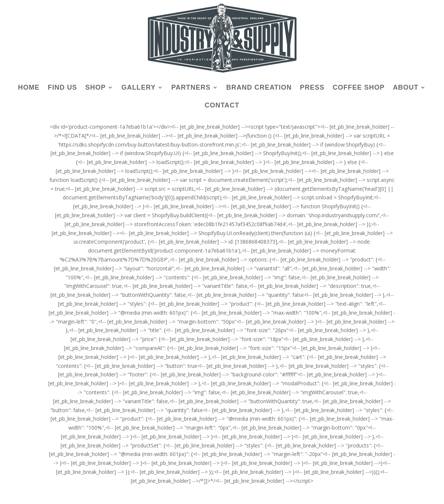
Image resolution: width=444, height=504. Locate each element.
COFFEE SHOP (359, 88)
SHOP (96, 88)
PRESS (312, 88)
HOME (29, 88)
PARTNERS (191, 88)
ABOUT (406, 88)
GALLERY (139, 88)
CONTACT (222, 106)
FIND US (63, 88)
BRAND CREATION (259, 88)
